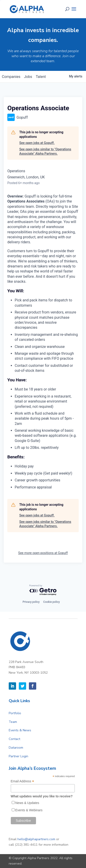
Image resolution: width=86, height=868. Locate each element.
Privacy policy (31, 602)
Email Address (22, 781)
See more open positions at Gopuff (43, 553)
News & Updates (27, 803)
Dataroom (16, 748)
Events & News (20, 730)
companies (11, 77)
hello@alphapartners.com (36, 839)
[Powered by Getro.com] (43, 590)
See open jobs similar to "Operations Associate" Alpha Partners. (45, 152)
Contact (14, 739)
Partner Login (18, 756)
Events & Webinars (29, 810)
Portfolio (15, 713)
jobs (28, 77)
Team (13, 722)
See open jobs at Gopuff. (37, 143)
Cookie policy (52, 602)
